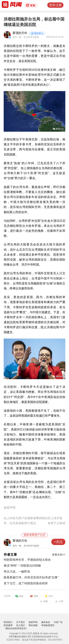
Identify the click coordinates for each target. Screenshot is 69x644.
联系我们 (8, 622)
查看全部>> (59, 555)
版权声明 (33, 622)
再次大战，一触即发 (17, 572)
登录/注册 (55, 5)
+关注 (58, 542)
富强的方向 (20, 33)
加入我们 (21, 625)
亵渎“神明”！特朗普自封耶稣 (22, 566)
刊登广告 (58, 622)
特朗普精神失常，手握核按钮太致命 (27, 560)
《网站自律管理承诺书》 (16, 628)
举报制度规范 (48, 625)
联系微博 (8, 625)
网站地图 (33, 625)
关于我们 (21, 622)
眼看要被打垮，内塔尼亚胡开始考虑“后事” (31, 577)
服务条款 (46, 622)
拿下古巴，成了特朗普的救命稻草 (26, 583)
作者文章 (10, 555)
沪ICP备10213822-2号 (20, 637)
